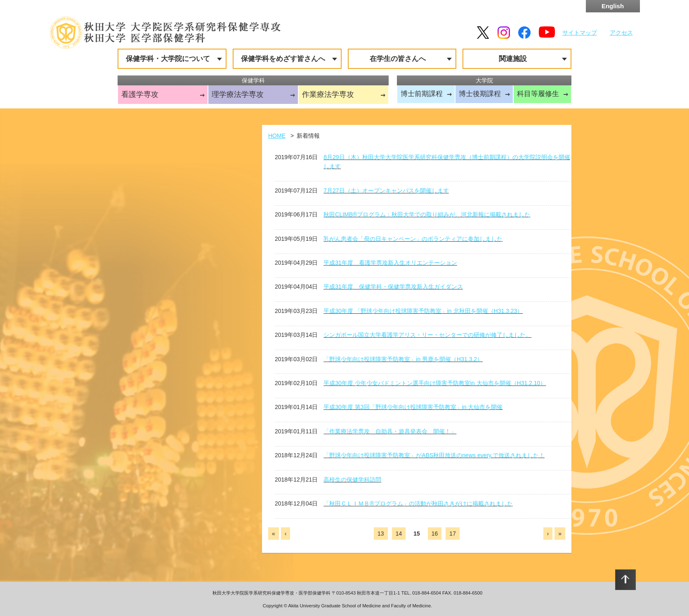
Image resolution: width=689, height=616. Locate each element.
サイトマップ (580, 33)
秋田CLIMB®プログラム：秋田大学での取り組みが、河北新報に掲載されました (427, 214)
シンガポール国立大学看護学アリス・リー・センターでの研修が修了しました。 (427, 335)
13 (381, 534)
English (613, 6)
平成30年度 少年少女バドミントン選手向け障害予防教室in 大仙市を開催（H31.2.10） (435, 383)
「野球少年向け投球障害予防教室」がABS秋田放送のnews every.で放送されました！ (434, 455)
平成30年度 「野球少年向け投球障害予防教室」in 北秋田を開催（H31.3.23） (423, 311)
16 (435, 534)
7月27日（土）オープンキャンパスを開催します (386, 190)
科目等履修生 (538, 94)
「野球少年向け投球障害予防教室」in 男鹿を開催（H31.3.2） (403, 359)
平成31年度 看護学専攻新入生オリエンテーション (390, 263)
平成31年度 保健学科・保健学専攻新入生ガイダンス (393, 287)
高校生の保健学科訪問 (352, 480)
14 (399, 534)
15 (417, 534)
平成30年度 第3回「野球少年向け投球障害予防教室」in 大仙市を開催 (413, 407)
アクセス (621, 33)
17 (453, 534)
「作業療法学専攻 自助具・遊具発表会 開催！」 (390, 431)
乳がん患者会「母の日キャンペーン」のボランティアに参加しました (413, 239)
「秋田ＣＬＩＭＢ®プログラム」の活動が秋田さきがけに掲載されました (418, 503)
